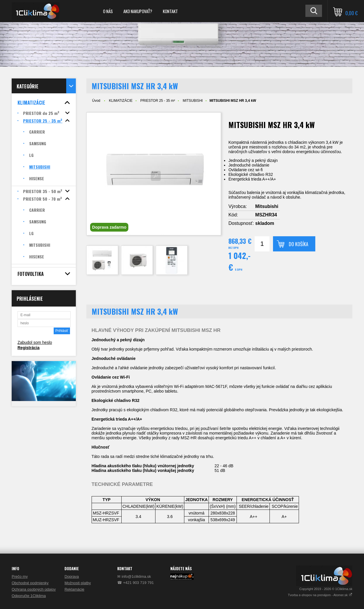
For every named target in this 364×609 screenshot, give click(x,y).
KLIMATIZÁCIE (121, 101)
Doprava (72, 576)
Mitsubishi (267, 206)
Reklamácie (74, 589)
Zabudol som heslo (35, 342)
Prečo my (20, 576)
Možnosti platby (78, 583)
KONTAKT (170, 11)
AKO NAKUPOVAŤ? (138, 11)
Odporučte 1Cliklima (29, 596)
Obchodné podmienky (30, 583)
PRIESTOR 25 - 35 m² (158, 101)
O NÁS (108, 11)
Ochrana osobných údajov (34, 589)
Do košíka (299, 244)
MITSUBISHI (193, 101)
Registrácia (28, 348)
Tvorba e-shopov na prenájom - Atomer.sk (320, 595)
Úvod (96, 101)
